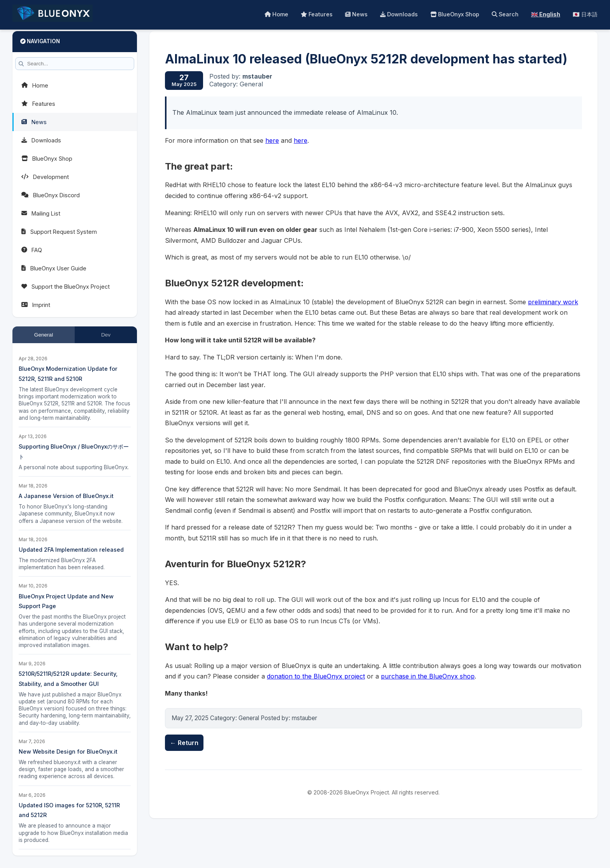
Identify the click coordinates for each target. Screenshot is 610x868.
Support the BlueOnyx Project (66, 287)
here (272, 140)
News (356, 14)
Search (505, 14)
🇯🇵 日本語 (585, 14)
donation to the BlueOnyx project (316, 676)
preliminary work (553, 302)
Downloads (399, 14)
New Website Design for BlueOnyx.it (68, 751)
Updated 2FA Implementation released (71, 550)
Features (317, 14)
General (44, 335)
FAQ (32, 250)
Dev (106, 335)
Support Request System (59, 232)
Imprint (36, 305)
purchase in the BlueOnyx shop (428, 676)
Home (276, 14)
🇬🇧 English (546, 14)
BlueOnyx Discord (51, 195)
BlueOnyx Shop (455, 14)
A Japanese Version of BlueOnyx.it (66, 496)
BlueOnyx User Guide (54, 268)
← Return (184, 743)
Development (45, 177)
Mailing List (41, 213)
